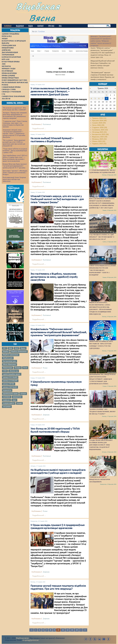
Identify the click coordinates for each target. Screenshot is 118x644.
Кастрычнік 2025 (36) (100, 134)
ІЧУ (4, 348)
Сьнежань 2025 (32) (100, 130)
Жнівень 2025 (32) (99, 139)
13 (72, 630)
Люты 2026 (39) (98, 125)
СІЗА (5, 371)
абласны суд (14, 371)
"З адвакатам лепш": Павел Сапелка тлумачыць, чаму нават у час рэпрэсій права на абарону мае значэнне (15, 124)
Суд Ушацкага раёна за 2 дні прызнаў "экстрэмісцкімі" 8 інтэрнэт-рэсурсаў (102, 237)
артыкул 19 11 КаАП (10, 377)
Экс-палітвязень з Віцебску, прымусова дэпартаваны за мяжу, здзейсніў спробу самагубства (54, 277)
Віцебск (6, 351)
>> (85, 630)
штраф (19, 403)
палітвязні (7, 397)
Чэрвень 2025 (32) (99, 144)
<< (32, 630)
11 (63, 630)
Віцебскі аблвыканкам (19, 351)
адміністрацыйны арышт (12, 374)
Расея (25, 368)
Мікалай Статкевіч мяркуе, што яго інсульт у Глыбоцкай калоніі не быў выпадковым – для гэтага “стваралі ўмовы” (57, 199)
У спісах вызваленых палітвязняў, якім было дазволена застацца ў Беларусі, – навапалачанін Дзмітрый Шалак (56, 92)
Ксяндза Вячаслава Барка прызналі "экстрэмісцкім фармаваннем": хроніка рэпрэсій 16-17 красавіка (15, 166)
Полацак (18, 368)
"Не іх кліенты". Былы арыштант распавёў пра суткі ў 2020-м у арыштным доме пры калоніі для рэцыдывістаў (14, 143)
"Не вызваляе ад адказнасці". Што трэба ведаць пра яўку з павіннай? (14, 109)
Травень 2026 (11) (99, 118)
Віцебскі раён (8, 358)
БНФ (10, 348)
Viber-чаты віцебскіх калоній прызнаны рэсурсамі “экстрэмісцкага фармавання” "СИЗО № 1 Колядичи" (103, 270)
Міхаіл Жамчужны (10, 364)
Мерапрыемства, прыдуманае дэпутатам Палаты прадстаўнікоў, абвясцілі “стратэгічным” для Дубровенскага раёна (103, 379)
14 (77, 630)
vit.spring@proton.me (30, 640)
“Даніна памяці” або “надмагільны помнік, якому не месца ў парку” (102, 412)
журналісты (7, 390)
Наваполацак (8, 368)
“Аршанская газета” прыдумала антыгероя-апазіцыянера (100, 479)
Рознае (45, 368)
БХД (16, 348)
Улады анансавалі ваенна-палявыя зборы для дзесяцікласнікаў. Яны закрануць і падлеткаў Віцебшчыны (101, 445)
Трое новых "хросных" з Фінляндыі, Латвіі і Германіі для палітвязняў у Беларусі (15, 173)
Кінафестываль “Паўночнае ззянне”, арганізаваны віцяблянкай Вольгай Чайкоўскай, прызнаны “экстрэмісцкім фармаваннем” (59, 332)
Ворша (23, 348)
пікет (14, 400)
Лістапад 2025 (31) (99, 132)
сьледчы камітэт (9, 403)
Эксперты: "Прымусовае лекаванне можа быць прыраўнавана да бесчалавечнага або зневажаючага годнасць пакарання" (15, 115)
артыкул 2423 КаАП (10, 387)
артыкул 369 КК (9, 384)
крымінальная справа (10, 394)
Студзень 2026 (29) (100, 128)
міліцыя (23, 394)
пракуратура (17, 397)
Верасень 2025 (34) (100, 137)
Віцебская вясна (22, 638)
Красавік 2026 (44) (99, 121)
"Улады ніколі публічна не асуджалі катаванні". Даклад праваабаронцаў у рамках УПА (15, 151)
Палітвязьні (47, 124)
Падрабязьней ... (39, 129)
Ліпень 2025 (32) (99, 141)
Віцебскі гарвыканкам (11, 355)
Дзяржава (46, 415)
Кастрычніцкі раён (10, 361)
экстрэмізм (7, 407)
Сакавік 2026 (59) (99, 123)
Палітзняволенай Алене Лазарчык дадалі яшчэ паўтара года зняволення (14, 179)
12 (68, 630)
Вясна (42, 18)
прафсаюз (6, 400)
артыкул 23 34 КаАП (10, 381)
